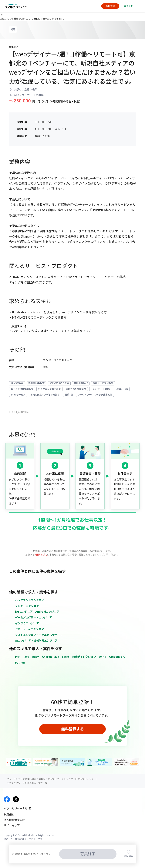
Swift (66, 657)
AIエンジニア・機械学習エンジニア (36, 641)
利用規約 (9, 815)
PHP (18, 657)
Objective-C (117, 657)
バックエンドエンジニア (30, 600)
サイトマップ (12, 825)
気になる (129, 856)
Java (26, 657)
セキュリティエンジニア (30, 629)
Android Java (51, 657)
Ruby (36, 657)
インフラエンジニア (27, 623)
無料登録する (72, 729)
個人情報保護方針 (14, 820)
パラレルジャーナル (16, 808)
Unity (103, 657)
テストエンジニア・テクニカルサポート (39, 635)
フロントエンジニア (27, 606)
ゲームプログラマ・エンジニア (34, 617)
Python (20, 663)
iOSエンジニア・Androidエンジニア (37, 612)
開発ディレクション (84, 657)
